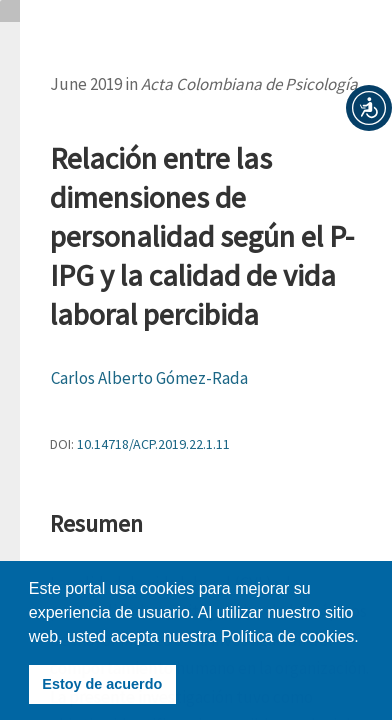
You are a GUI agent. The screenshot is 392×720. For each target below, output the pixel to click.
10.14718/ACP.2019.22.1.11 (153, 444)
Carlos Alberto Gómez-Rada (149, 378)
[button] (369, 108)
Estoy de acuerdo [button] (102, 684)
